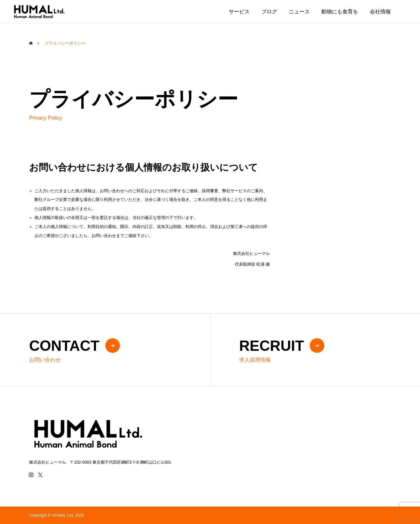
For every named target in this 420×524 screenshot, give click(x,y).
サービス (239, 12)
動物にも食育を (340, 12)
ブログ (269, 12)
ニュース (299, 12)
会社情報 (380, 12)
